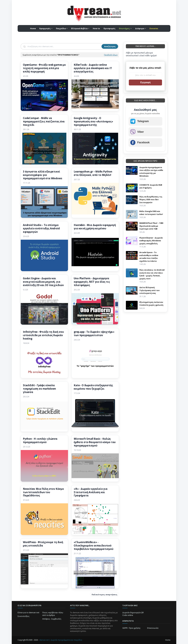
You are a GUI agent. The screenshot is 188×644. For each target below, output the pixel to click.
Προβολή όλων (111, 55)
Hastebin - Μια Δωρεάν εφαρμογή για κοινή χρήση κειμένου (95, 227)
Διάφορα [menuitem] (140, 28)
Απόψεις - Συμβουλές (52, 619)
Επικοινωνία (153, 628)
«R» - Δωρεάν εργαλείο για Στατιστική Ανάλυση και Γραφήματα (91, 492)
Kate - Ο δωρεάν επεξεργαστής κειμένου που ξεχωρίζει (93, 387)
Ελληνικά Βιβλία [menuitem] (79, 28)
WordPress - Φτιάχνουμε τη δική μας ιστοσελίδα (43, 544)
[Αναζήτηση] (64, 46)
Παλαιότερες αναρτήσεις (105, 595)
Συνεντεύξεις (23, 616)
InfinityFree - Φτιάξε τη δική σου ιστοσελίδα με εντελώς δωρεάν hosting (43, 335)
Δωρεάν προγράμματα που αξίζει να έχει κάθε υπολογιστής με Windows (151, 172)
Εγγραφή (145, 82)
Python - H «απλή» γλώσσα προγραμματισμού (40, 441)
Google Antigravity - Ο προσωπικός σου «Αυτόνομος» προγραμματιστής (93, 122)
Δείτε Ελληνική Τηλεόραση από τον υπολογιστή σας (149, 290)
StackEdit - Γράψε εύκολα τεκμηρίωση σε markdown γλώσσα (39, 389)
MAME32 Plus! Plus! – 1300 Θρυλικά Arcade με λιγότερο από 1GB (151, 226)
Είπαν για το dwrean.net (28, 612)
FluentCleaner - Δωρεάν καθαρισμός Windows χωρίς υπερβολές (151, 241)
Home (168, 640)
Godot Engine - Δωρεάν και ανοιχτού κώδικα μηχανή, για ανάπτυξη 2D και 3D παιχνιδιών (43, 282)
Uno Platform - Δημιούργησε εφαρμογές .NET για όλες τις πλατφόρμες (92, 282)
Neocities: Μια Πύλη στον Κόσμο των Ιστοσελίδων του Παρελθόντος (43, 492)
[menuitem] (125, 28)
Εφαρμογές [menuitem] (45, 28)
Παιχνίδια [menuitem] (61, 28)
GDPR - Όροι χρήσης (131, 628)
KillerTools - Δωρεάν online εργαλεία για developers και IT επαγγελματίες (93, 68)
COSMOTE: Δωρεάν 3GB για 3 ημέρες (151, 186)
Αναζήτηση (110, 46)
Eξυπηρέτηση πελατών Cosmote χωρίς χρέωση (151, 304)
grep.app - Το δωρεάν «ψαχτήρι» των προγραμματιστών (94, 334)
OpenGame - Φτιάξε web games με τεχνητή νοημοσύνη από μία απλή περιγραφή (44, 68)
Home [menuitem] (33, 28)
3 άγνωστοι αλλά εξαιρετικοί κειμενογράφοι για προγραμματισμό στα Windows (43, 175)
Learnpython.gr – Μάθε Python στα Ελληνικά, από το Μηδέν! (93, 173)
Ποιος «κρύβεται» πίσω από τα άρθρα (53, 614)
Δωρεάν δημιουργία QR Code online (133, 614)
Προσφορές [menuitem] (109, 28)
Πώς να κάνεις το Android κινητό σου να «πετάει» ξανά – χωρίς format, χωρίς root (152, 274)
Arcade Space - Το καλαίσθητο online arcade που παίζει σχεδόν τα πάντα (149, 257)
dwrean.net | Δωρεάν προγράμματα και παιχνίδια (61, 640)
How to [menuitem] (96, 28)
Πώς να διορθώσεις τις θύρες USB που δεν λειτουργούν (151, 200)
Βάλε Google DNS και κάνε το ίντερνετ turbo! (151, 213)
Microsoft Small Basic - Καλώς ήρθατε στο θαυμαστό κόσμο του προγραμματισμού (95, 442)
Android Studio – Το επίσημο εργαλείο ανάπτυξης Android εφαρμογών (41, 228)
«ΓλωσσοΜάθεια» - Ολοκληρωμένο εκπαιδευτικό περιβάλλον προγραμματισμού (94, 546)
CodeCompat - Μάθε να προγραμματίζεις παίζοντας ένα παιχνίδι (44, 122)
